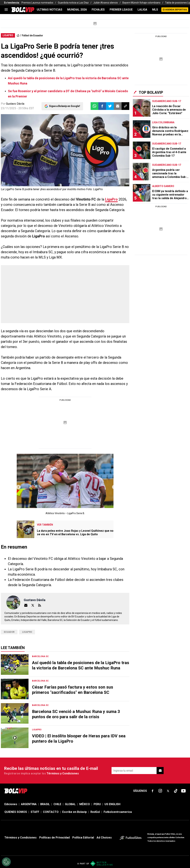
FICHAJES (98, 10)
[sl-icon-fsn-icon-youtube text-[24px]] (183, 791)
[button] (102, 106)
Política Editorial (83, 838)
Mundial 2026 (77, 10)
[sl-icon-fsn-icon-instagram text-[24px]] (160, 791)
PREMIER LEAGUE (121, 10)
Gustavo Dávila (15, 104)
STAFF (35, 812)
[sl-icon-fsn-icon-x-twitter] (168, 791)
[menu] (6, 10)
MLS (155, 10)
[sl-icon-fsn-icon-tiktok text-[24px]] (176, 791)
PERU (97, 804)
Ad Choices (104, 838)
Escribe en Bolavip (75, 812)
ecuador (9, 632)
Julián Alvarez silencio (106, 3)
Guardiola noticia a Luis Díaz (73, 3)
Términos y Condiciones (63, 773)
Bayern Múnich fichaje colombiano (141, 3)
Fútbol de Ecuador (32, 35)
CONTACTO (51, 812)
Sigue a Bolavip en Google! (65, 106)
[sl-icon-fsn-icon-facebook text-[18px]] (153, 791)
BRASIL (45, 804)
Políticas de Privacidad (54, 838)
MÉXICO (85, 804)
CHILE (57, 804)
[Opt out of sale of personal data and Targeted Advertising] (6, 862)
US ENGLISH (112, 804)
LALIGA (142, 10)
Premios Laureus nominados (37, 3)
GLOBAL (70, 804)
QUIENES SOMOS (16, 812)
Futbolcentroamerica (118, 812)
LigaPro (27, 632)
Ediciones (11, 804)
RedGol (95, 812)
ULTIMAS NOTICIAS (50, 10)
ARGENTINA (29, 804)
